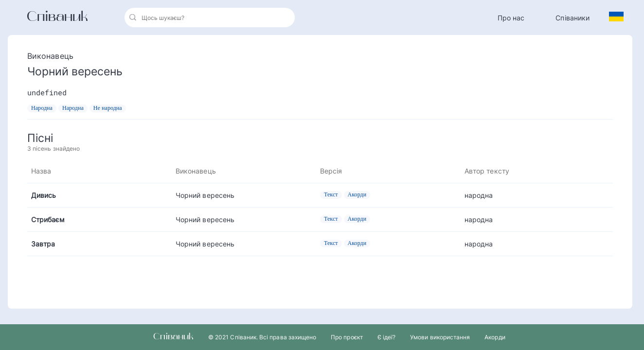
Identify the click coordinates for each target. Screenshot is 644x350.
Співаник (57, 17)
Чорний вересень (205, 195)
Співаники (572, 18)
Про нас (511, 18)
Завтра (43, 244)
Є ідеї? (386, 337)
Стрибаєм (48, 219)
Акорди (495, 337)
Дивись (44, 195)
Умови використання (440, 337)
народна (479, 195)
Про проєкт (347, 337)
